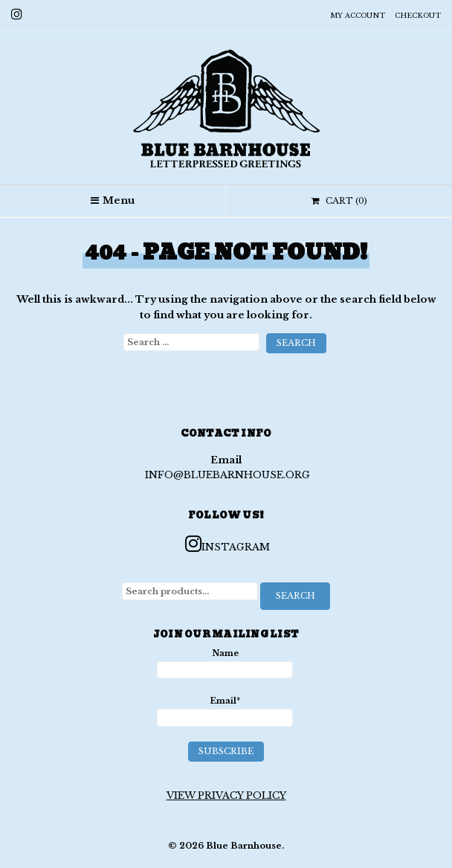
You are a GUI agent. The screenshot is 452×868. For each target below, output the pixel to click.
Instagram (227, 544)
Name (225, 663)
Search (296, 596)
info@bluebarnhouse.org (227, 475)
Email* (225, 711)
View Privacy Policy (226, 795)
